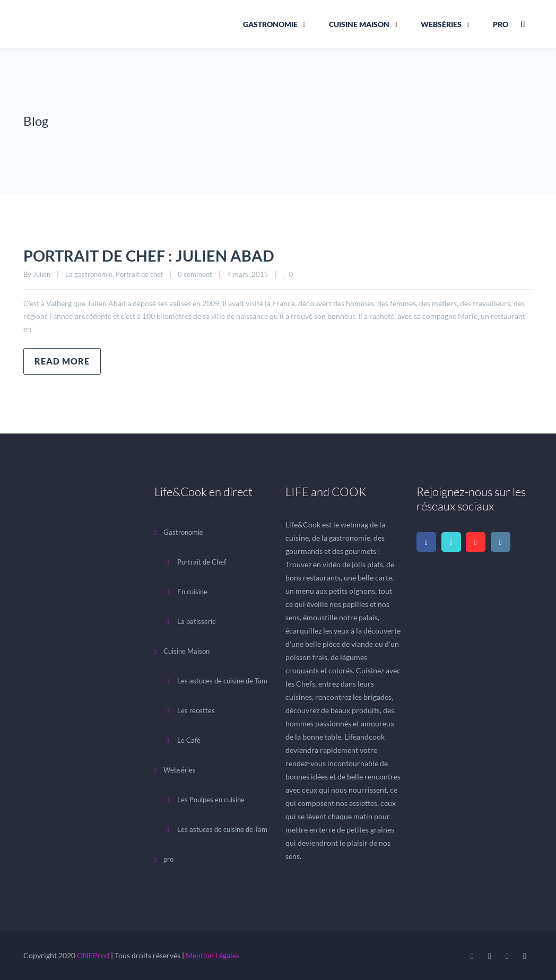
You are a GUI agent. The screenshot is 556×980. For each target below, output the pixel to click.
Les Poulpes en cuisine (211, 800)
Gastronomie (270, 24)
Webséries (441, 24)
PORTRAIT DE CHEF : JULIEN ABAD (152, 255)
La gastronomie (89, 274)
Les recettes (196, 710)
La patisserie (197, 621)
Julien (42, 274)
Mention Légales (212, 955)
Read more (62, 361)
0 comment (195, 274)
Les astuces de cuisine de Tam (222, 681)
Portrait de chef (139, 274)
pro (501, 24)
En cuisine (192, 592)
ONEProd (93, 955)
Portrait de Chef (202, 562)
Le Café (189, 740)
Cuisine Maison (359, 24)
